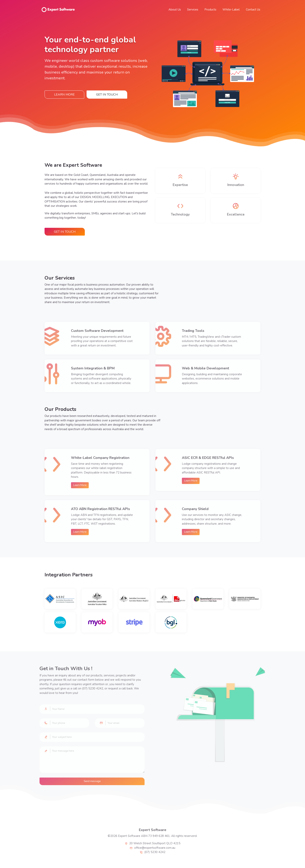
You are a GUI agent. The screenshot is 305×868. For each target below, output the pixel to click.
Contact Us (253, 10)
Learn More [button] (64, 95)
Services (193, 10)
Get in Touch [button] (107, 95)
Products (210, 10)
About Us (175, 10)
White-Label (231, 10)
